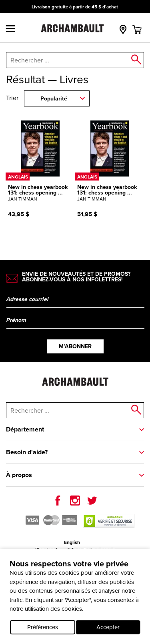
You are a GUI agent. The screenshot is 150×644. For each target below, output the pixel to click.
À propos (19, 475)
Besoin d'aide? (27, 452)
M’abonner (75, 346)
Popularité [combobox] (54, 99)
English (72, 542)
